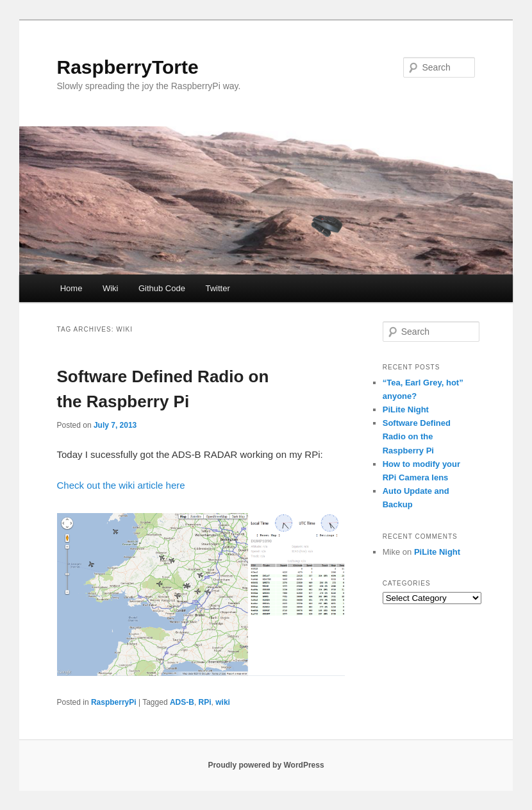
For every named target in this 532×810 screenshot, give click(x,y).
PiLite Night (406, 409)
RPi (205, 702)
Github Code (162, 288)
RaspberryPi (114, 702)
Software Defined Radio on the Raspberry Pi (417, 436)
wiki (223, 702)
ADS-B (182, 702)
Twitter (217, 288)
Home (71, 288)
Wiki (111, 288)
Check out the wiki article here (121, 485)
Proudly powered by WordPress (266, 765)
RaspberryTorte (128, 67)
